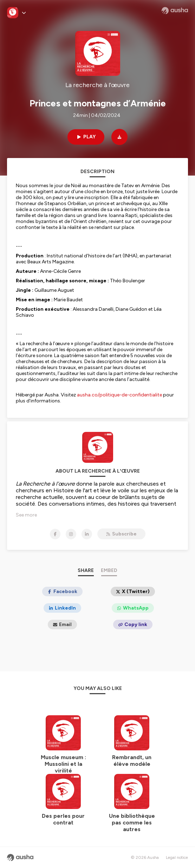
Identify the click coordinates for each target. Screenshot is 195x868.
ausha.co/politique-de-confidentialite (119, 395)
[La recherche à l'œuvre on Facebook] (55, 534)
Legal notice (177, 857)
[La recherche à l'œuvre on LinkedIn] (87, 534)
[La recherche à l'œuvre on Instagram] (71, 534)
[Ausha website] (175, 11)
